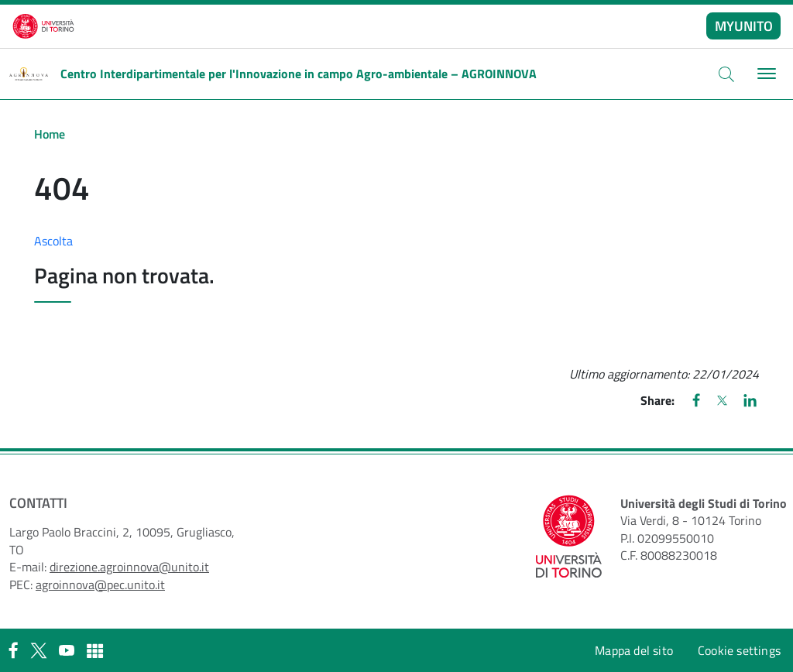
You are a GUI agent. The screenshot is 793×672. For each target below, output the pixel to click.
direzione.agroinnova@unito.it (129, 567)
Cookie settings (739, 650)
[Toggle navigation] (765, 74)
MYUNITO (744, 26)
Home (50, 134)
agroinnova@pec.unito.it (100, 585)
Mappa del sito (634, 650)
